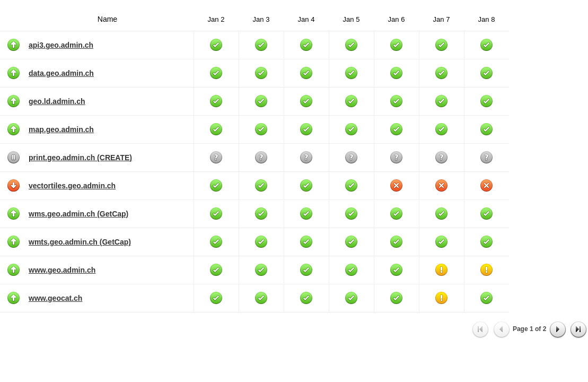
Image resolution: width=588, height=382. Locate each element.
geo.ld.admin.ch (57, 101)
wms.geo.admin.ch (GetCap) (78, 214)
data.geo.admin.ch (61, 73)
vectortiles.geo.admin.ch (72, 186)
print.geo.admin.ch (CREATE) (80, 158)
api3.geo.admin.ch (61, 45)
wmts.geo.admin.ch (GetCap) (80, 242)
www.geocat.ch (55, 298)
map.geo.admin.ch (61, 129)
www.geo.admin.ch (62, 270)
